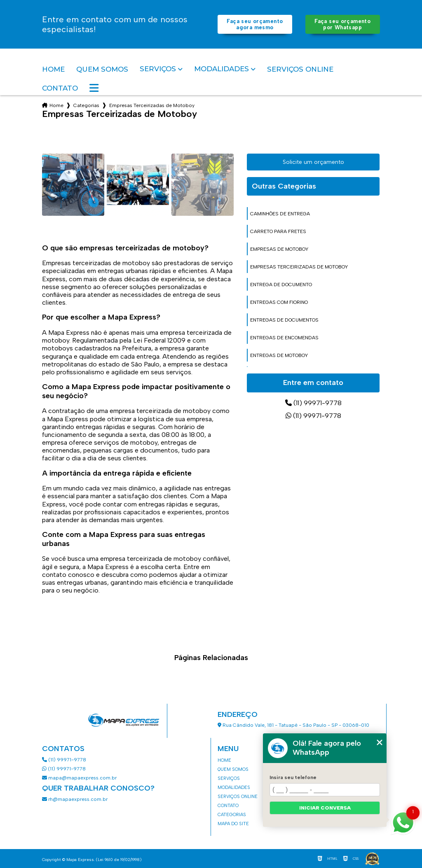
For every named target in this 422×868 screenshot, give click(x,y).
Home (53, 69)
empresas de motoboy (279, 249)
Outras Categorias (284, 186)
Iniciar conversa (325, 808)
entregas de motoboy (279, 355)
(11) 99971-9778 (313, 403)
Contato (60, 88)
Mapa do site (233, 824)
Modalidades (222, 69)
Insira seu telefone (293, 777)
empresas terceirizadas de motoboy (299, 267)
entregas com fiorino (279, 302)
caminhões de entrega (280, 214)
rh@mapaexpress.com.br (75, 799)
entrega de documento (281, 285)
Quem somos (102, 69)
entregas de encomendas (284, 338)
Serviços (158, 69)
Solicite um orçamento (313, 162)
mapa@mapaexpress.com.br (80, 778)
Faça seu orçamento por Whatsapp (342, 24)
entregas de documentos (284, 320)
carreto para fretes (278, 231)
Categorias (86, 105)
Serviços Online (300, 69)
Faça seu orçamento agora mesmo (255, 24)
